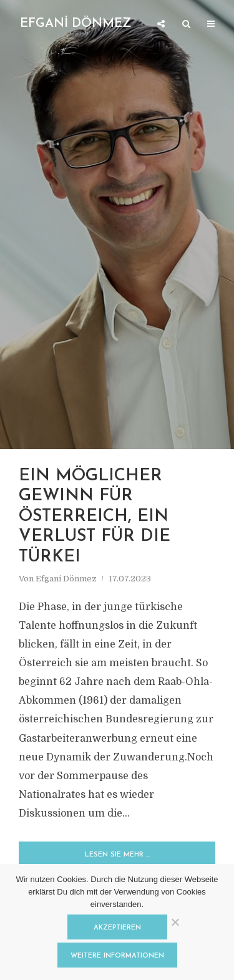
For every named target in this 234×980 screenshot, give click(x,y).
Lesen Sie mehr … (117, 855)
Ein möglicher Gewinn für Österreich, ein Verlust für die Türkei (95, 517)
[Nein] (175, 922)
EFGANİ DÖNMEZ (76, 24)
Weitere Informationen (117, 956)
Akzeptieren (117, 928)
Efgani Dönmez (66, 579)
